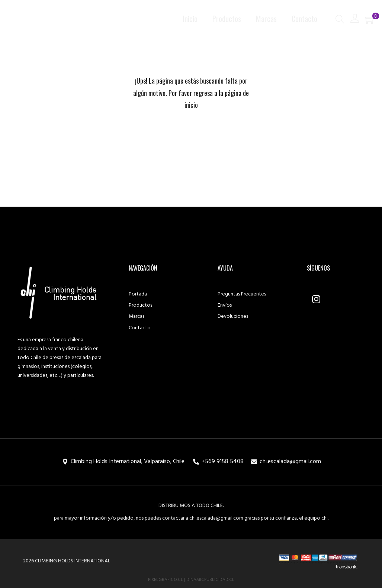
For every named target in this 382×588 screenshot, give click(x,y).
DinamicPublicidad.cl (210, 580)
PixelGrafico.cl (166, 580)
